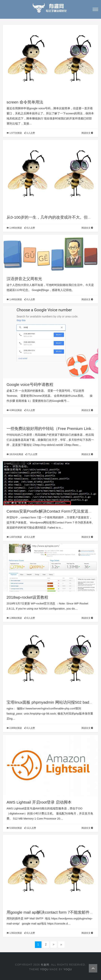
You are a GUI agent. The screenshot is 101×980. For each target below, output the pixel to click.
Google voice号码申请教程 (30, 384)
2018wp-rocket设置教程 (27, 597)
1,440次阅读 (14, 228)
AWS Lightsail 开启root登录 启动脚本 (39, 802)
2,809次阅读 (14, 728)
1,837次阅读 (14, 537)
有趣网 (45, 965)
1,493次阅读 (14, 299)
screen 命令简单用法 (25, 102)
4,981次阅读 (14, 410)
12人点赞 (30, 828)
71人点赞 (31, 454)
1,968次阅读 (14, 618)
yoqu (44, 969)
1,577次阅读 (14, 133)
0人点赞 (30, 228)
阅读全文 (87, 133)
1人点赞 (30, 133)
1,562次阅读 (14, 933)
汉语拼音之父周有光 (24, 279)
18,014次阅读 (15, 454)
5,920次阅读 (14, 828)
